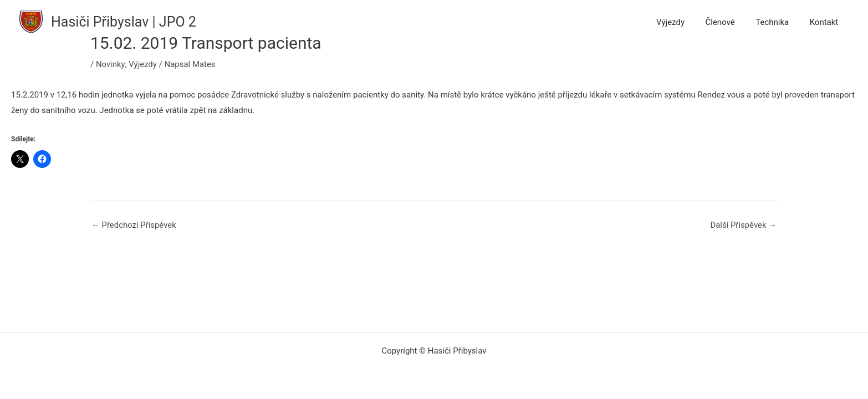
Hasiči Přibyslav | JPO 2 (124, 22)
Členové (730, 22)
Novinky (110, 64)
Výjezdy (685, 22)
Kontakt (826, 22)
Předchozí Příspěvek (134, 225)
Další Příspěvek (743, 225)
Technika (778, 22)
